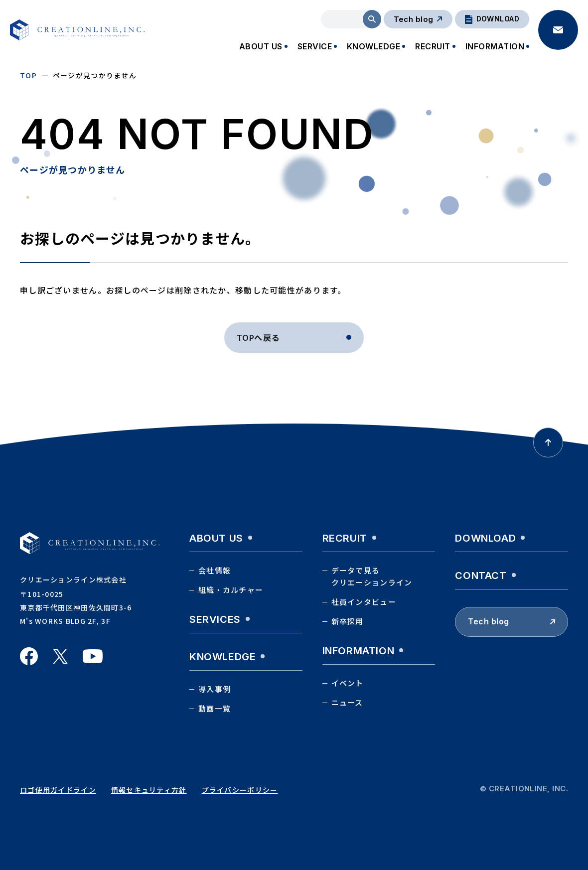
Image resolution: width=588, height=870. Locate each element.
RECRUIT (433, 46)
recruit (345, 538)
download (485, 538)
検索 (372, 19)
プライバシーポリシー (240, 790)
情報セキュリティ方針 (149, 790)
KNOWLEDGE (373, 46)
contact (481, 576)
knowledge (222, 657)
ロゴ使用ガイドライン (58, 790)
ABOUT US (261, 46)
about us (216, 538)
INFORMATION (495, 46)
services (215, 619)
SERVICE (315, 46)
